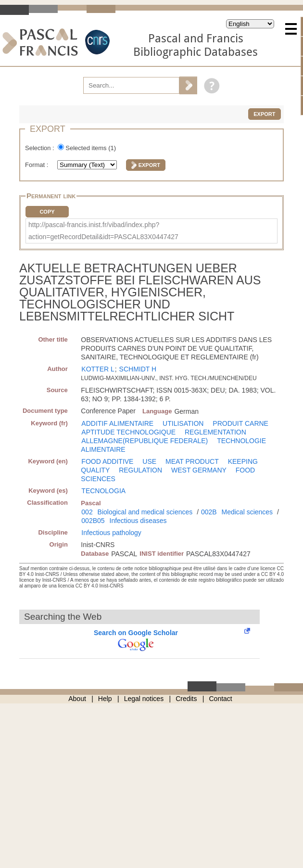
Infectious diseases (138, 521)
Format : (38, 165)
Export (264, 114)
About (77, 699)
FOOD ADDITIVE (107, 461)
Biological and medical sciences (145, 512)
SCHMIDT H (138, 369)
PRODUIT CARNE (240, 423)
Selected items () (91, 148)
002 (87, 512)
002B (209, 512)
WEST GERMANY (199, 470)
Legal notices (144, 699)
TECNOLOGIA (103, 491)
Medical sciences (247, 512)
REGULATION (140, 470)
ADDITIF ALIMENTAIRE (117, 423)
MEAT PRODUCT (192, 461)
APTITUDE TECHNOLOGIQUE (128, 432)
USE (149, 461)
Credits (186, 699)
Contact (221, 699)
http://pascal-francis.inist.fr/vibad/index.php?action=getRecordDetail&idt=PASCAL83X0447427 (103, 231)
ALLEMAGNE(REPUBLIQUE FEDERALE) (145, 441)
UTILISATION (183, 423)
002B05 (93, 521)
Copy (47, 212)
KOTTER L (98, 369)
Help (105, 699)
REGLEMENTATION (215, 432)
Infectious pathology (111, 533)
